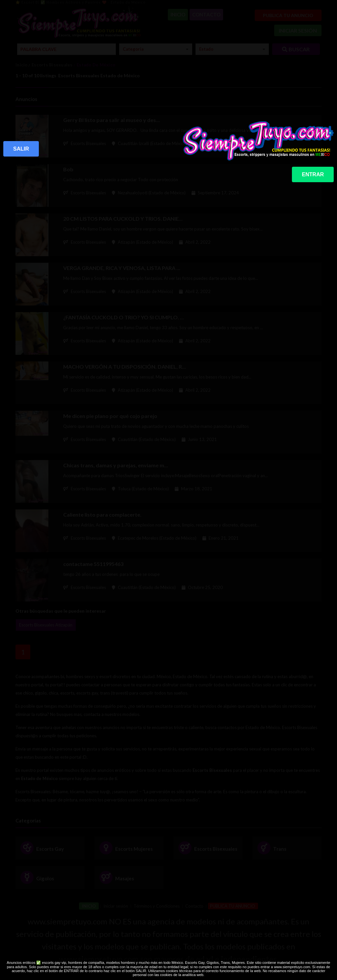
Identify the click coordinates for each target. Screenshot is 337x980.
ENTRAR (313, 174)
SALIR (21, 149)
